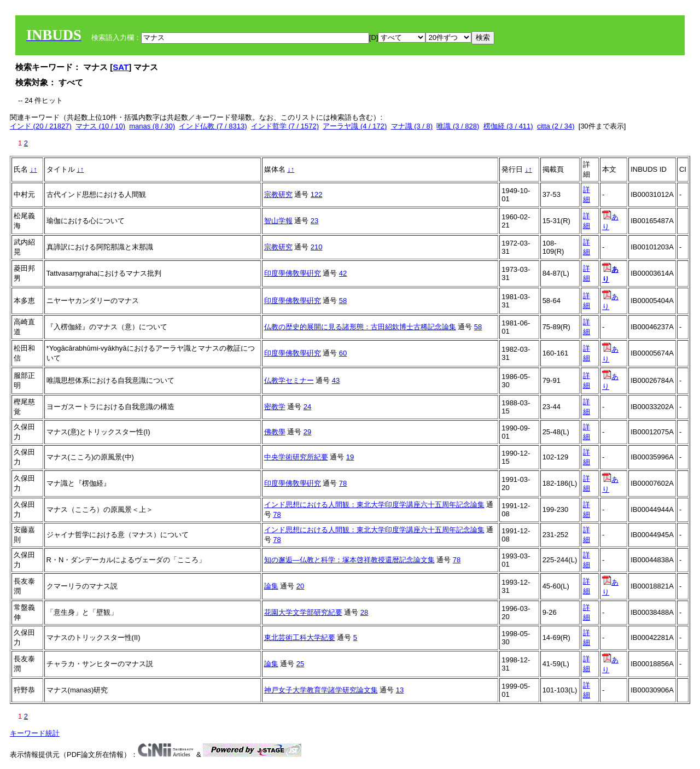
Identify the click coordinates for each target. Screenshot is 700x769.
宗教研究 (278, 194)
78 (343, 483)
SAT (121, 67)
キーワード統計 (35, 733)
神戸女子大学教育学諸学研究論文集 (321, 690)
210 (317, 247)
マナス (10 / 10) (100, 126)
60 (343, 353)
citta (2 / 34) (556, 126)
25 (300, 664)
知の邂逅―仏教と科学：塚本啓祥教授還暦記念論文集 (349, 560)
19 (350, 457)
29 (307, 432)
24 (307, 407)
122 (317, 194)
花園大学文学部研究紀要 (303, 612)
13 (400, 690)
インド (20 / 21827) (41, 126)
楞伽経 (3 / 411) (508, 126)
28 (364, 612)
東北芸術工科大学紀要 (300, 637)
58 (343, 301)
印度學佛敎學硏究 (293, 273)
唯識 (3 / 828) (458, 126)
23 (314, 221)
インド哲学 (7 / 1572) (285, 126)
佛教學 (275, 432)
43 (336, 380)
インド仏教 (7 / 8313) (213, 126)
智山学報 (278, 221)
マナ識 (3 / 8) (412, 126)
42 (343, 273)
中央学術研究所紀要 (296, 457)
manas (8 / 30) (152, 126)
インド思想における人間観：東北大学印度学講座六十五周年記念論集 (374, 505)
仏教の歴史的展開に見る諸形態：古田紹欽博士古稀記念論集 (360, 327)
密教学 (275, 407)
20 (300, 586)
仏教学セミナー (289, 380)
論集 (271, 586)
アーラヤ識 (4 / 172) (355, 126)
